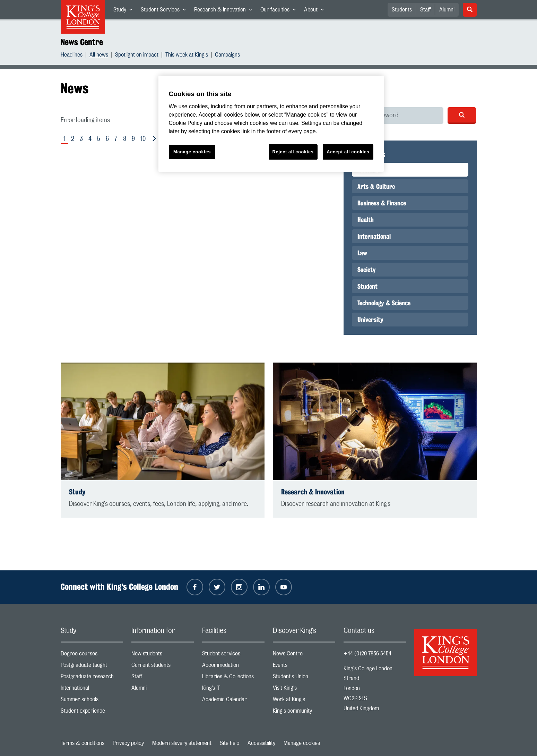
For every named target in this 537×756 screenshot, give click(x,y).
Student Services (165, 11)
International (374, 236)
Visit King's (304, 690)
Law (362, 253)
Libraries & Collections (233, 678)
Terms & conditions (83, 743)
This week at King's (187, 56)
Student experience (92, 712)
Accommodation (233, 667)
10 (143, 139)
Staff (426, 10)
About (316, 11)
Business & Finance (382, 203)
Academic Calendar (233, 701)
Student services (233, 655)
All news (99, 56)
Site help (229, 743)
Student (367, 286)
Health (366, 220)
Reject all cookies (293, 152)
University (370, 320)
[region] (271, 124)
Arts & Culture (376, 186)
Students (402, 10)
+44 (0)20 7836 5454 (367, 654)
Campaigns (227, 56)
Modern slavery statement (182, 743)
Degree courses (92, 655)
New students (163, 655)
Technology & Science (384, 303)
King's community (304, 712)
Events (304, 667)
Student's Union (304, 678)
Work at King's (304, 701)
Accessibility (261, 743)
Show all (368, 170)
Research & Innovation (225, 11)
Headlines (72, 56)
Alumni (447, 10)
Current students (163, 667)
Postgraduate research (92, 678)
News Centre (82, 42)
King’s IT (233, 690)
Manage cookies (302, 743)
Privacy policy (128, 743)
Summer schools (92, 701)
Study (125, 11)
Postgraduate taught (92, 667)
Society (367, 270)
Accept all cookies (348, 152)
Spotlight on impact (137, 56)
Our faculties (280, 11)
